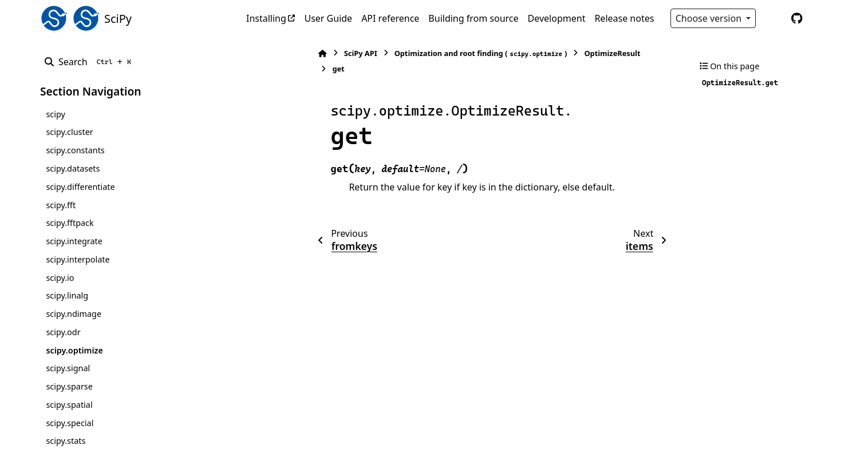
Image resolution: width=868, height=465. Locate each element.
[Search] (90, 62)
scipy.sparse (69, 386)
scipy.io (60, 278)
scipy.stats (66, 441)
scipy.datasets (73, 168)
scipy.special (70, 423)
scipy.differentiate (80, 187)
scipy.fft (61, 205)
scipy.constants (75, 150)
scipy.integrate (74, 241)
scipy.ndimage (74, 314)
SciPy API (290, 53)
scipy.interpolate (78, 259)
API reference (390, 18)
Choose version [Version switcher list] (710, 18)
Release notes (624, 18)
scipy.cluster (69, 132)
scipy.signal (68, 368)
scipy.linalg (67, 295)
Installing (266, 18)
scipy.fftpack (70, 223)
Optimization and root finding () (410, 53)
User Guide (328, 18)
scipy (55, 114)
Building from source (473, 18)
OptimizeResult (542, 53)
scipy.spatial (69, 405)
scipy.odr (63, 332)
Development (557, 18)
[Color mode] (773, 18)
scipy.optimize (74, 350)
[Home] (252, 53)
